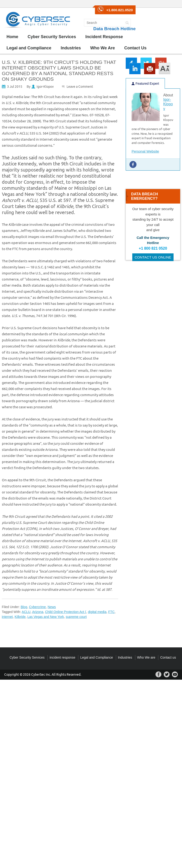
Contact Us (135, 48)
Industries (71, 48)
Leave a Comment (80, 87)
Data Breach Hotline (115, 29)
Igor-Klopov (45, 87)
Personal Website (145, 151)
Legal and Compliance (29, 48)
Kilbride (20, 617)
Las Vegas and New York (46, 617)
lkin (135, 69)
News (52, 607)
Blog (24, 607)
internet (7, 617)
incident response (62, 657)
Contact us (168, 657)
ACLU (26, 612)
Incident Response (104, 37)
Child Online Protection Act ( (66, 612)
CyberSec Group (37, 21)
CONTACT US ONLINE (153, 257)
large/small (165, 69)
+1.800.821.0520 (119, 10)
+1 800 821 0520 (153, 248)
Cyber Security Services (52, 37)
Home (12, 37)
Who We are (146, 657)
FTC (111, 612)
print (150, 69)
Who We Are (103, 48)
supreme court (76, 617)
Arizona (38, 612)
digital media (97, 612)
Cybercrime (38, 607)
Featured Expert (145, 84)
